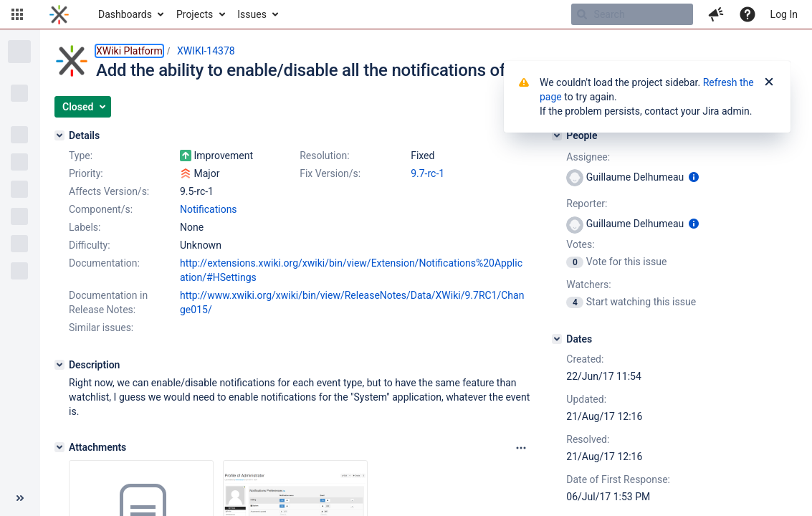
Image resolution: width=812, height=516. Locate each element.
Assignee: (588, 157)
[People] (557, 135)
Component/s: (101, 209)
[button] (17, 14)
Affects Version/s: (109, 191)
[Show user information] (694, 177)
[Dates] (557, 339)
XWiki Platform (129, 51)
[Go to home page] (59, 14)
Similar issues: (101, 328)
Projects (195, 14)
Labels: (85, 227)
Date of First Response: (618, 479)
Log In (784, 14)
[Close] (769, 82)
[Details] (59, 135)
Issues (252, 14)
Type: (81, 156)
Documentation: (104, 263)
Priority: (86, 173)
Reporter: (587, 204)
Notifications (209, 209)
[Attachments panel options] (521, 448)
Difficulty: (90, 245)
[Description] (59, 365)
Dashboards (125, 14)
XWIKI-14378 (206, 51)
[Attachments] (59, 447)
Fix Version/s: (330, 173)
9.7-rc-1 (428, 173)
